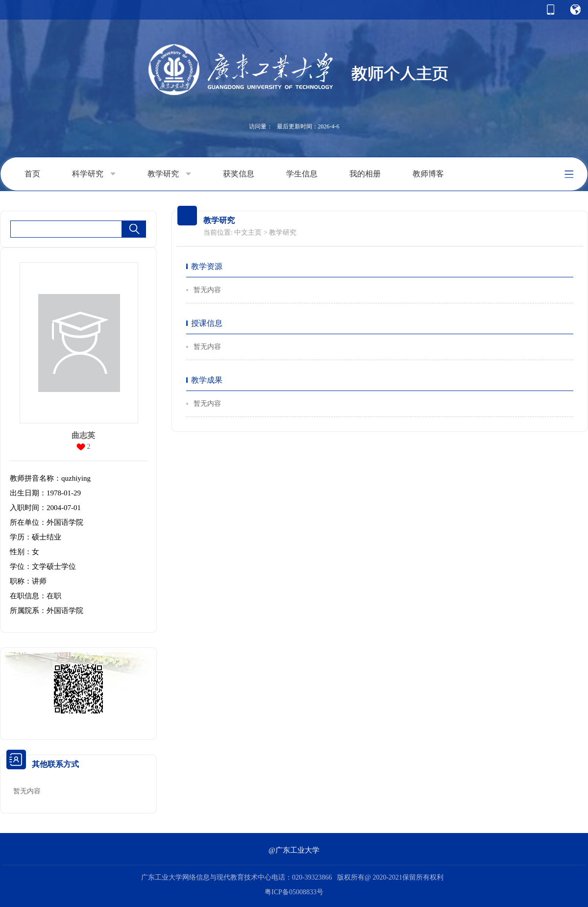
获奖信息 (239, 174)
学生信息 (302, 174)
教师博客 (428, 174)
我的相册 (365, 174)
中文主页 (248, 233)
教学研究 (169, 174)
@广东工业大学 (294, 850)
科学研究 (94, 174)
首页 (32, 174)
